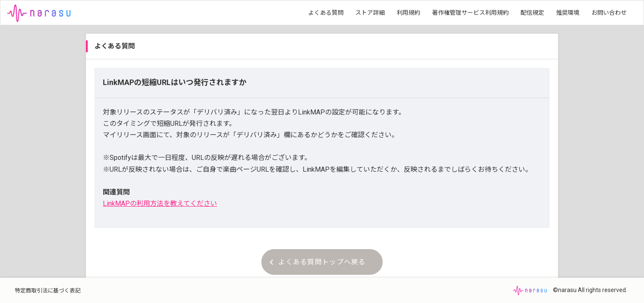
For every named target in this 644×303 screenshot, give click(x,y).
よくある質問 (326, 13)
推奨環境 (568, 13)
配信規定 (532, 13)
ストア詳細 (370, 13)
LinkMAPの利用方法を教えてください (160, 203)
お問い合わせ (609, 13)
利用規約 (408, 13)
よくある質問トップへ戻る (318, 262)
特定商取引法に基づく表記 (48, 291)
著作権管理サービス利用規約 (470, 13)
